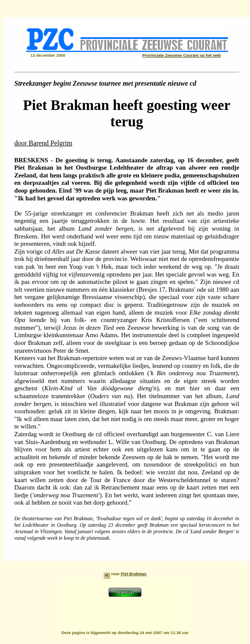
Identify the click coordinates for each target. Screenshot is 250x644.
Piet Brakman (134, 574)
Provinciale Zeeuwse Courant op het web (181, 55)
